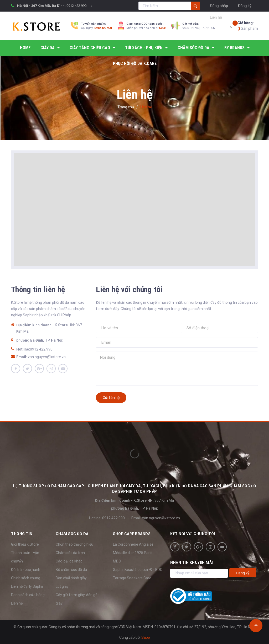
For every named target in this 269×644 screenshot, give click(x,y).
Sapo (146, 637)
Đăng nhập (219, 6)
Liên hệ (17, 603)
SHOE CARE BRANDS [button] (132, 534)
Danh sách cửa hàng (28, 595)
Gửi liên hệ (111, 398)
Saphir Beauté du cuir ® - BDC (138, 570)
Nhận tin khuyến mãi (192, 562)
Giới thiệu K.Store (25, 544)
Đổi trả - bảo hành (26, 570)
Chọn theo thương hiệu (74, 544)
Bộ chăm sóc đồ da (71, 570)
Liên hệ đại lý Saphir (27, 586)
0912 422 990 (76, 6)
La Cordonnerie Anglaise (133, 544)
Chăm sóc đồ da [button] (72, 534)
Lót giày (62, 586)
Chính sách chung (26, 578)
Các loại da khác (69, 561)
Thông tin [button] (22, 534)
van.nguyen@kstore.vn (47, 357)
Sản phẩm (248, 25)
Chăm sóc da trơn (70, 553)
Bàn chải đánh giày (71, 578)
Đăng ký (245, 6)
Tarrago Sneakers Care (132, 578)
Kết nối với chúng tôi (193, 534)
